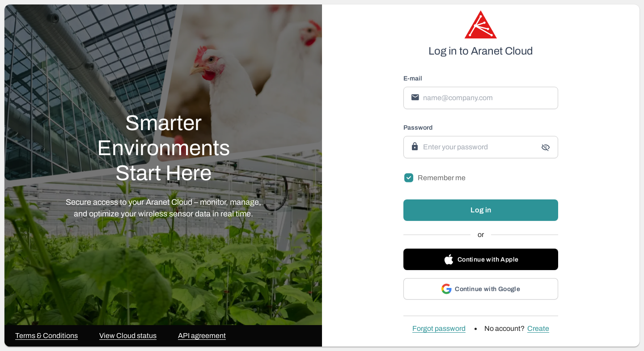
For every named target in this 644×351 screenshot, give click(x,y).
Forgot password (439, 329)
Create (538, 329)
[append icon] (546, 148)
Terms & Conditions (47, 336)
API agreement (202, 336)
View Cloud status (128, 336)
